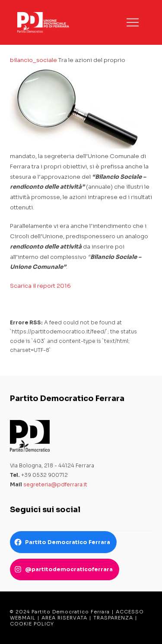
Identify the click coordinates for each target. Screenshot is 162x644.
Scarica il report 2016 (40, 286)
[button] (133, 22)
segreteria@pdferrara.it (55, 484)
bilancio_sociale (33, 60)
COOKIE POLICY (32, 624)
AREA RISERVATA (64, 618)
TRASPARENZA (113, 618)
